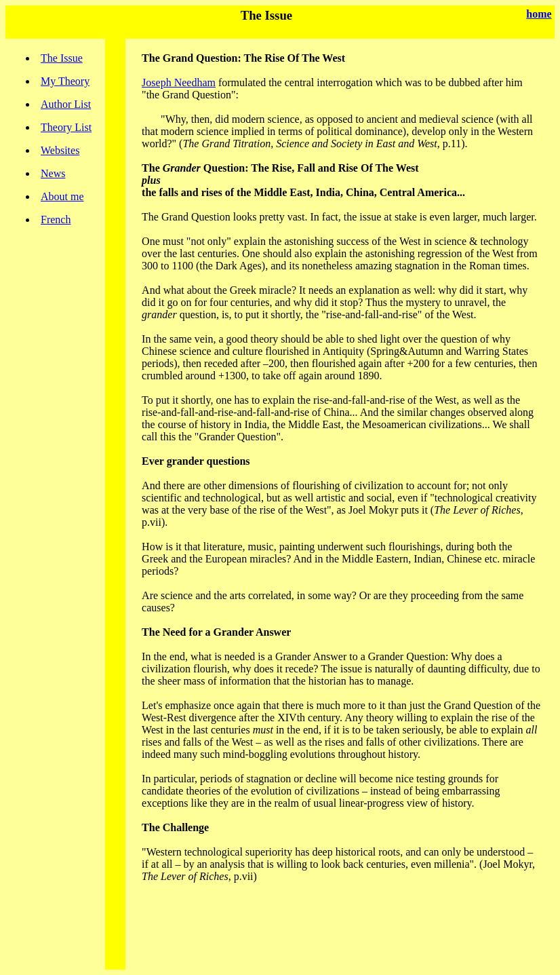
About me (62, 196)
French (56, 219)
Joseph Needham (179, 82)
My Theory (65, 81)
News (53, 173)
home (539, 14)
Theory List (66, 127)
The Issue (62, 58)
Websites (60, 150)
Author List (66, 104)
